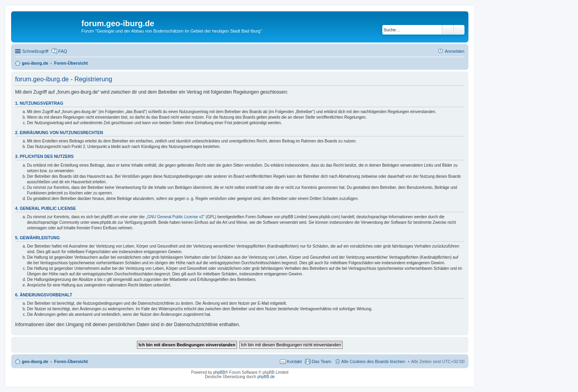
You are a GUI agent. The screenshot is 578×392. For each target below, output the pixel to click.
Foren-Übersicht (71, 361)
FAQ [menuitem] (63, 51)
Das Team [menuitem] (321, 361)
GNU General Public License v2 (175, 217)
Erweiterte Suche (459, 30)
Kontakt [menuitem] (294, 361)
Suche (448, 30)
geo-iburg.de (35, 361)
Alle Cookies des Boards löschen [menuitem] (373, 361)
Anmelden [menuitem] (455, 51)
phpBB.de (266, 377)
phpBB (219, 372)
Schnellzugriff (35, 51)
